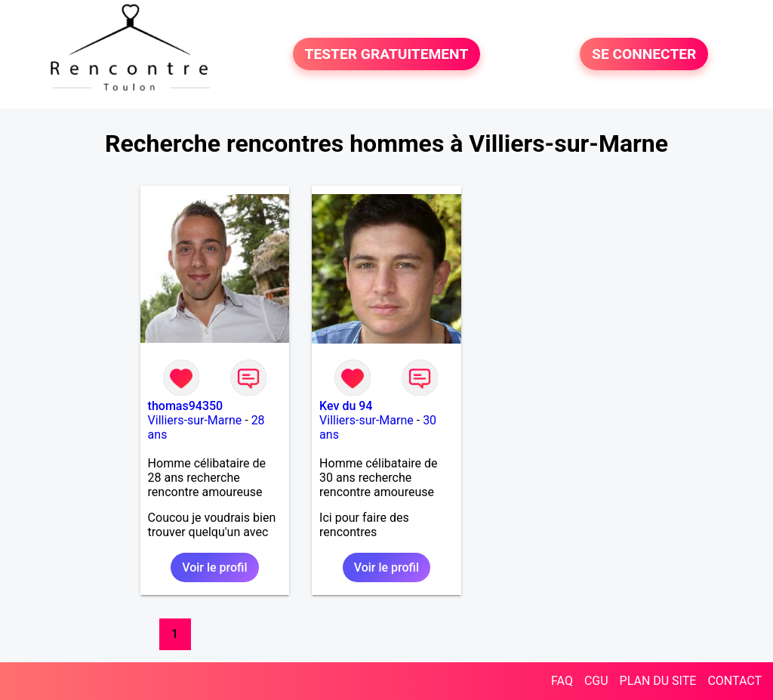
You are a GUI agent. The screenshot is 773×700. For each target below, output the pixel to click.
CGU (596, 681)
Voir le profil (214, 567)
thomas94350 (186, 406)
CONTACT (735, 681)
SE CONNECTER (644, 54)
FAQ (562, 681)
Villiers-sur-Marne (195, 420)
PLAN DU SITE (658, 681)
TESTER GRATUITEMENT (387, 54)
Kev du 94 (346, 406)
